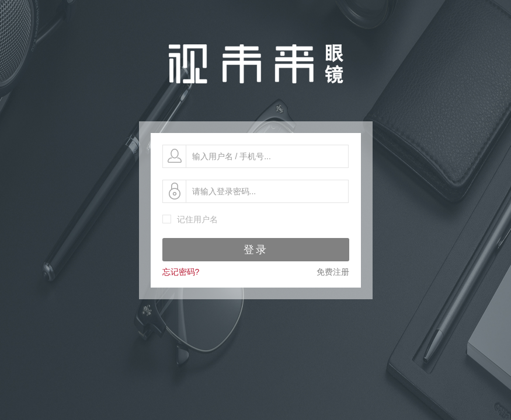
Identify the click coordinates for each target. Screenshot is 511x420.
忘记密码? (181, 272)
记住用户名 (197, 219)
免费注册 (333, 272)
